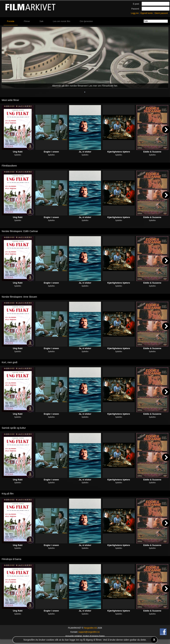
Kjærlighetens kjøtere (119, 152)
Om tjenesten (86, 21)
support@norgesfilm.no (89, 632)
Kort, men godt (10, 362)
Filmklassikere (9, 166)
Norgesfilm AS (90, 628)
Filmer (27, 21)
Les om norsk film (62, 21)
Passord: (135, 9)
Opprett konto (147, 13)
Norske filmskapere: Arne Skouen (19, 297)
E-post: (136, 4)
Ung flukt (18, 152)
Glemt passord (161, 13)
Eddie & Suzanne (152, 152)
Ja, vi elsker (85, 152)
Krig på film (8, 494)
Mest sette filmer (10, 100)
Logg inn (135, 13)
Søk (41, 21)
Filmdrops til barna (11, 559)
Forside (11, 21)
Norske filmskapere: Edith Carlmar (20, 231)
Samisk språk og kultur (14, 428)
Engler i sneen (51, 152)
